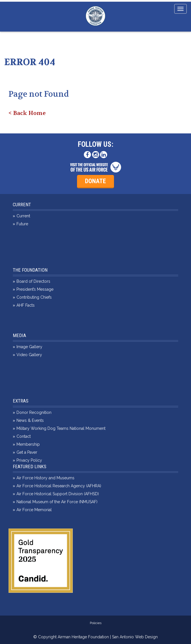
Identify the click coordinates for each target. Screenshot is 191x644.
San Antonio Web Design (135, 637)
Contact (24, 436)
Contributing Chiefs (34, 297)
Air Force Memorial (34, 510)
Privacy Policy (29, 460)
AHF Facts (26, 305)
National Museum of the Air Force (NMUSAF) (57, 502)
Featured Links (30, 467)
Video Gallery (29, 355)
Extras (21, 401)
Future (22, 224)
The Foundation (30, 270)
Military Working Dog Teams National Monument (61, 428)
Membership (28, 444)
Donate (95, 181)
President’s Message (35, 289)
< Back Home (27, 113)
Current (22, 205)
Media (19, 335)
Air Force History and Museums (45, 478)
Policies (96, 623)
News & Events (30, 420)
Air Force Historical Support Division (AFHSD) (58, 494)
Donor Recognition (34, 412)
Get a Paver (27, 452)
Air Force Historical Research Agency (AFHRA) (59, 486)
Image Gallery (29, 347)
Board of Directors (33, 281)
